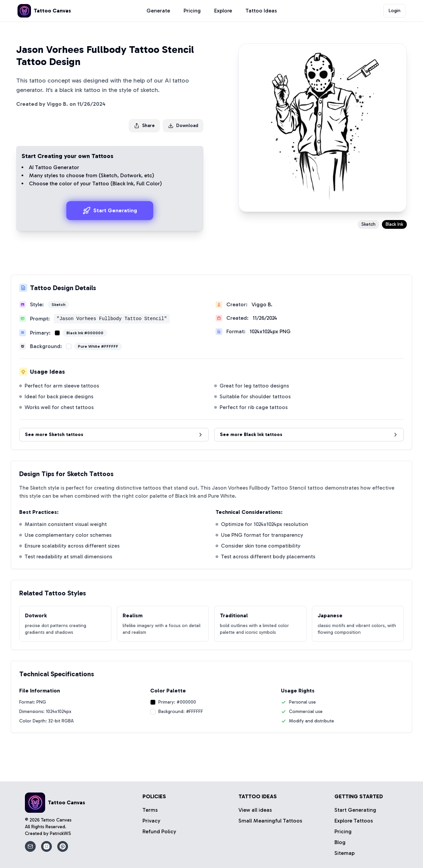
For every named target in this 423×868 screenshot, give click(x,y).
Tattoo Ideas (261, 11)
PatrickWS (60, 833)
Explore (223, 11)
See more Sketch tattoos (114, 435)
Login (395, 11)
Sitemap (345, 853)
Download (183, 126)
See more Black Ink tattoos (309, 435)
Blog (340, 842)
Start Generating (110, 211)
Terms (150, 810)
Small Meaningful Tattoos (270, 821)
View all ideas (255, 810)
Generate (158, 11)
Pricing (192, 11)
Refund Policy (159, 831)
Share (144, 126)
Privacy (151, 821)
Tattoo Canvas (56, 820)
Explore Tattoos (354, 821)
